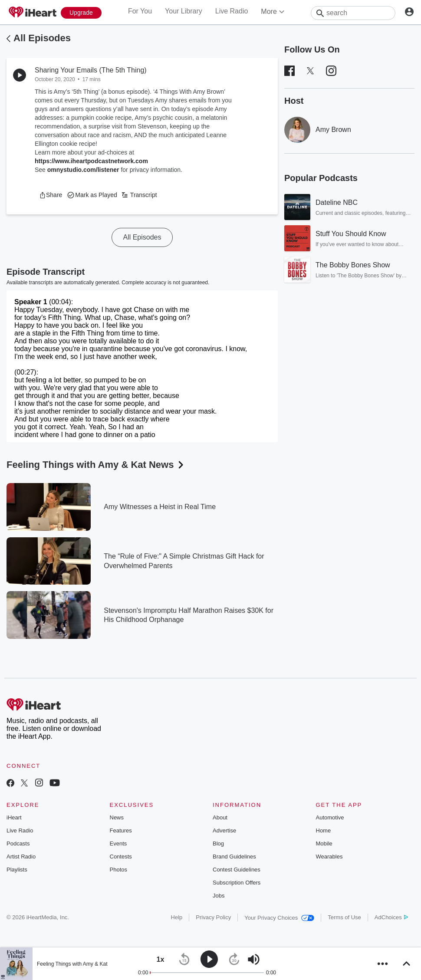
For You (140, 11)
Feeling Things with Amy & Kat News (96, 465)
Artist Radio (21, 857)
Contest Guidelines (237, 870)
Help (177, 917)
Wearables (329, 857)
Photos (118, 870)
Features (121, 830)
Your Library (184, 11)
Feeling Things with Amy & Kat (72, 964)
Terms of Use (344, 917)
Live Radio (232, 11)
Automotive (330, 817)
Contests (121, 857)
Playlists (17, 870)
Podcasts (18, 844)
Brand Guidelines (234, 857)
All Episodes (42, 38)
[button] (51, 195)
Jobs (219, 896)
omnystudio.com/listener (83, 170)
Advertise (224, 830)
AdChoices (391, 917)
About (220, 817)
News (117, 817)
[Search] (353, 13)
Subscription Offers (237, 883)
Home (324, 830)
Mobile (324, 844)
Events (118, 844)
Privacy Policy (213, 917)
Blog (218, 844)
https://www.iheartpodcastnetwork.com (91, 161)
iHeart (14, 817)
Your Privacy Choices (279, 918)
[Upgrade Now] (81, 13)
